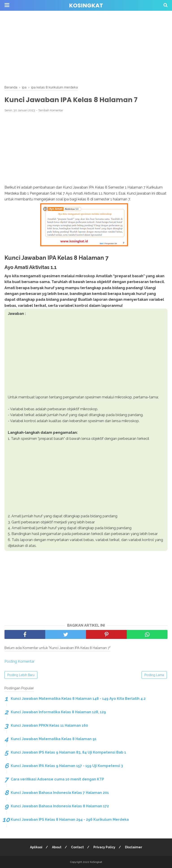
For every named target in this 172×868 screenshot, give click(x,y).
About (57, 847)
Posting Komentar (19, 661)
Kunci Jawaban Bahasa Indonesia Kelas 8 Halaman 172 (60, 806)
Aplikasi (36, 847)
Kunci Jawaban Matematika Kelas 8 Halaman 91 (54, 739)
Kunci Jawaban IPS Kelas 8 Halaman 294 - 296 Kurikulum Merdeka (70, 820)
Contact (77, 847)
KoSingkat (86, 5)
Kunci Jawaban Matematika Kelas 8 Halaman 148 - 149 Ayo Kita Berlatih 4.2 (78, 699)
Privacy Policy (104, 847)
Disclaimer (134, 847)
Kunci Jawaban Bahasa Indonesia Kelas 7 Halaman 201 (60, 793)
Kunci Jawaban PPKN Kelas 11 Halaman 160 (49, 725)
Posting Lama (154, 675)
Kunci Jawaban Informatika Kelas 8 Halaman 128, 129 (58, 712)
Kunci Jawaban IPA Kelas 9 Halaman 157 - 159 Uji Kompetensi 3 (67, 766)
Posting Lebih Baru (21, 675)
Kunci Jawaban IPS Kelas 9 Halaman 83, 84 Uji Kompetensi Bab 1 (68, 752)
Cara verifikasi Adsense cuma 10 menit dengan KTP (57, 779)
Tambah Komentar (51, 110)
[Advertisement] (86, 47)
